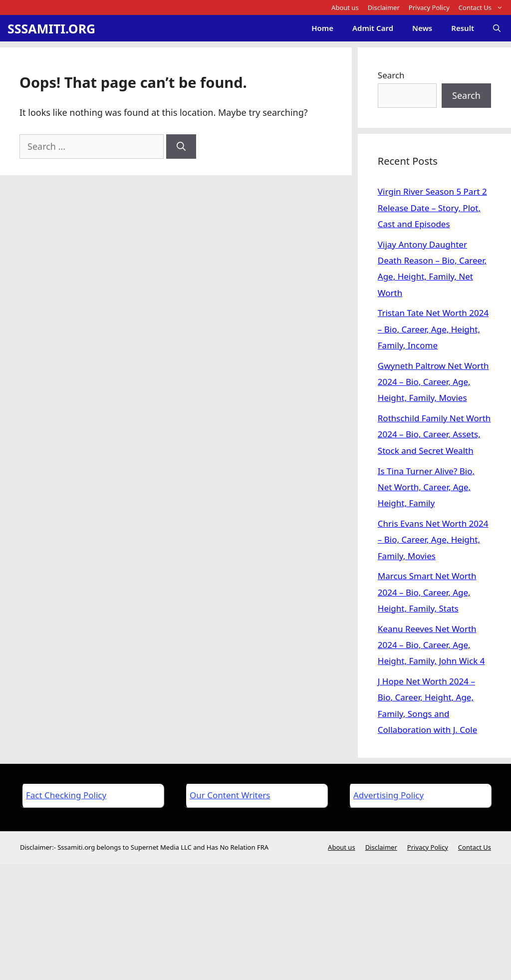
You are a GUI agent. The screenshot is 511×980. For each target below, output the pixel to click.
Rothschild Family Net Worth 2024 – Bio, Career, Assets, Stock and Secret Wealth (434, 434)
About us (345, 7)
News (422, 28)
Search (391, 75)
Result (463, 28)
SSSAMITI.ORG (51, 28)
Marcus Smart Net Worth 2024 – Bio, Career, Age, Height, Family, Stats (427, 592)
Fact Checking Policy (66, 795)
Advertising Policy (388, 795)
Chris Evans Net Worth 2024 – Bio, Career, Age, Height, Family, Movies (433, 540)
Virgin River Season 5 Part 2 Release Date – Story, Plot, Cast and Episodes (432, 208)
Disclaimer (384, 7)
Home (322, 28)
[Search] (181, 147)
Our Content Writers (230, 795)
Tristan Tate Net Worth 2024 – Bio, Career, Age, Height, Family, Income (433, 329)
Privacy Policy (429, 7)
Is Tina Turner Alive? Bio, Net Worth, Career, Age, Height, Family (426, 487)
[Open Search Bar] (497, 28)
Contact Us (483, 7)
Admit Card (373, 28)
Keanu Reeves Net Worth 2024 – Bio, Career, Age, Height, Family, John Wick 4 (431, 645)
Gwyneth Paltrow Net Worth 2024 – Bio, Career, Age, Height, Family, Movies (433, 382)
